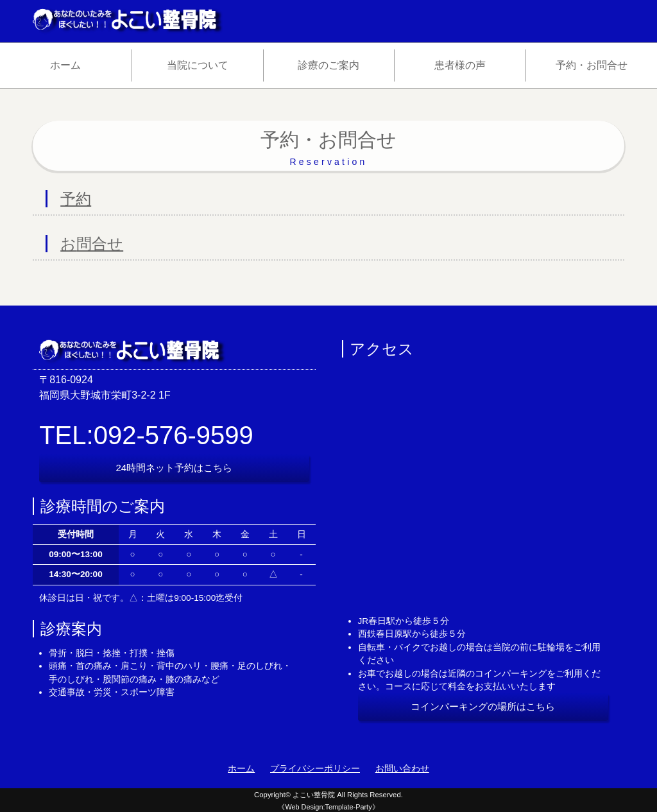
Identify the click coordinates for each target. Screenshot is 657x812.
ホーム (65, 65)
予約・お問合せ (592, 65)
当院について (198, 65)
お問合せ (92, 244)
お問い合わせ (402, 769)
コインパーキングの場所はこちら (483, 706)
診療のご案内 (328, 65)
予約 (76, 199)
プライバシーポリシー (315, 769)
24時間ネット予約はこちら (175, 468)
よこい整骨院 (314, 795)
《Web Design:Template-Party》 (328, 807)
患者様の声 (460, 65)
